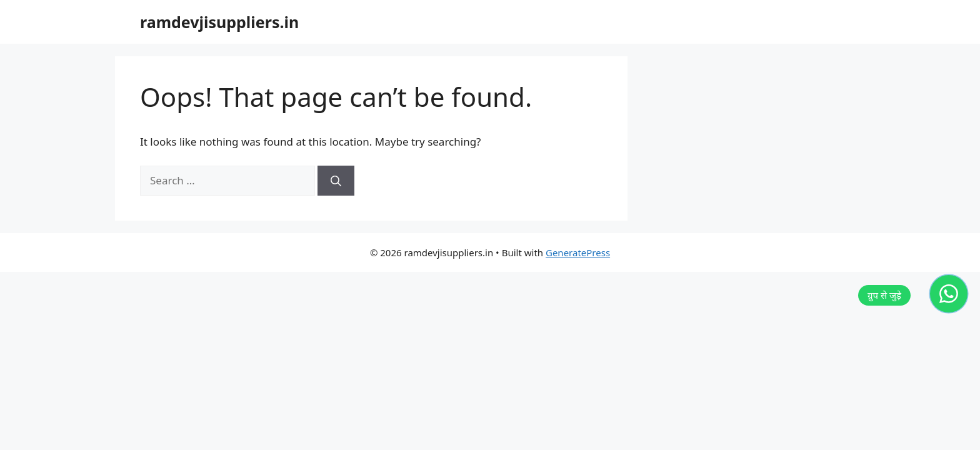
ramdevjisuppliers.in (219, 22)
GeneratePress (578, 252)
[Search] (336, 181)
